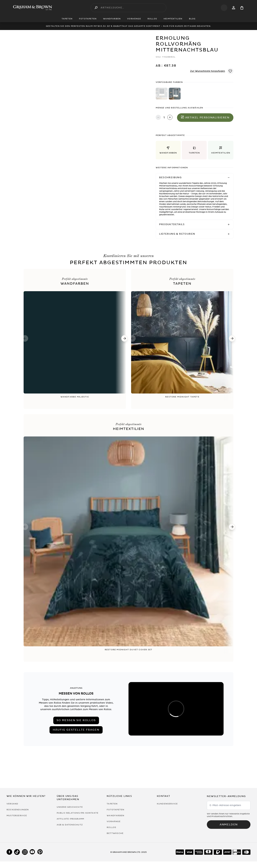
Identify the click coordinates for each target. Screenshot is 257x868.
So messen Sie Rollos (76, 720)
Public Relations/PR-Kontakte (78, 813)
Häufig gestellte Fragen (76, 730)
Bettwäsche (115, 833)
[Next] (125, 338)
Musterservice (17, 816)
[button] (168, 150)
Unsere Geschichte (70, 807)
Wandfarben (115, 816)
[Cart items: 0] (242, 8)
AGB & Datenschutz (70, 825)
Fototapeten (115, 810)
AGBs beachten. (201, 26)
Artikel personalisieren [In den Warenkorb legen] (205, 117)
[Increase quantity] (170, 118)
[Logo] (33, 8)
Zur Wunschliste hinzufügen (208, 71)
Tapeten (112, 804)
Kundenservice (167, 804)
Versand (12, 804)
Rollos (111, 827)
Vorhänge (114, 821)
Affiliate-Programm (70, 819)
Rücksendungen (18, 810)
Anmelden (229, 825)
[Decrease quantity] (158, 118)
